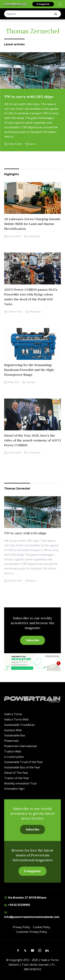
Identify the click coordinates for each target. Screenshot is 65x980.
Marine (32, 144)
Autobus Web (13, 730)
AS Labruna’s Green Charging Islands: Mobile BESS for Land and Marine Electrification (32, 224)
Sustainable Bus (15, 735)
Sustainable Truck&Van (19, 725)
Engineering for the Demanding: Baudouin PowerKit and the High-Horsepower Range (30, 370)
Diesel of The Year (16, 773)
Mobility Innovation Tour (21, 783)
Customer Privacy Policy (32, 932)
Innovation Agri (14, 789)
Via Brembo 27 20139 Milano (25, 898)
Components (34, 453)
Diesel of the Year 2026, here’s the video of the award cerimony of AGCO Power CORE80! (32, 440)
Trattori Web (13, 751)
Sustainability (34, 236)
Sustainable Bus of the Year (22, 767)
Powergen (30, 382)
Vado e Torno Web (16, 719)
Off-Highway (35, 312)
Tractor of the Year (17, 778)
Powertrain (11, 741)
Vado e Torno (13, 714)
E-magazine (43, 4)
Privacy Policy (21, 927)
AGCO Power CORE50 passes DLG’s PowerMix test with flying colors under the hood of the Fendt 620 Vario (31, 297)
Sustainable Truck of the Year (23, 762)
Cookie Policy (42, 927)
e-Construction (14, 757)
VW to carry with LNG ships (29, 97)
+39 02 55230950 (17, 905)
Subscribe (32, 640)
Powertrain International (20, 746)
